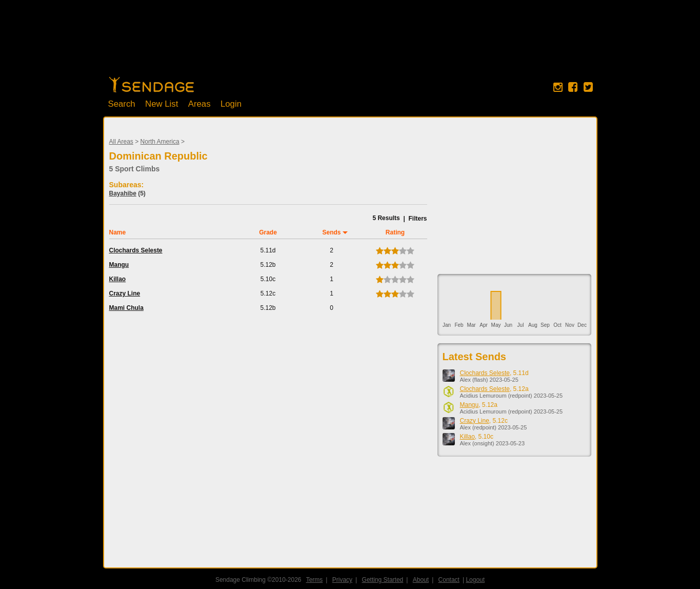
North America (160, 142)
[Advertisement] (350, 44)
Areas (199, 104)
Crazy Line (125, 293)
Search (122, 104)
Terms (315, 580)
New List (162, 104)
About (421, 580)
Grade (268, 232)
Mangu (119, 265)
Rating (395, 232)
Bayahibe (123, 193)
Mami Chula (126, 308)
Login (231, 104)
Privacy (342, 580)
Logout (476, 580)
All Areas (121, 142)
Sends (331, 232)
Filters (417, 219)
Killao (118, 279)
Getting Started (383, 580)
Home (152, 85)
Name (118, 232)
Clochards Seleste (136, 250)
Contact (449, 580)
